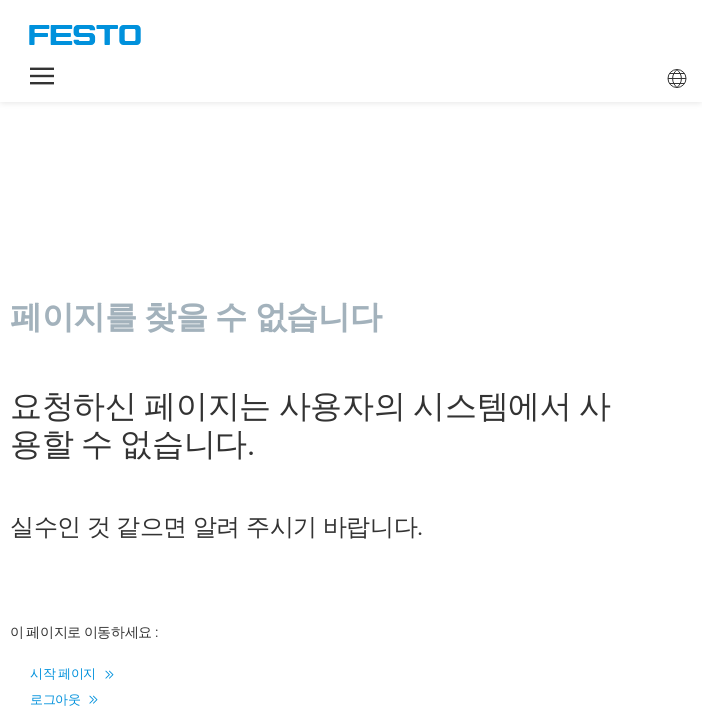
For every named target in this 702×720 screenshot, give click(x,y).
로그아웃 (64, 699)
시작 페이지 (71, 673)
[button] (42, 76)
